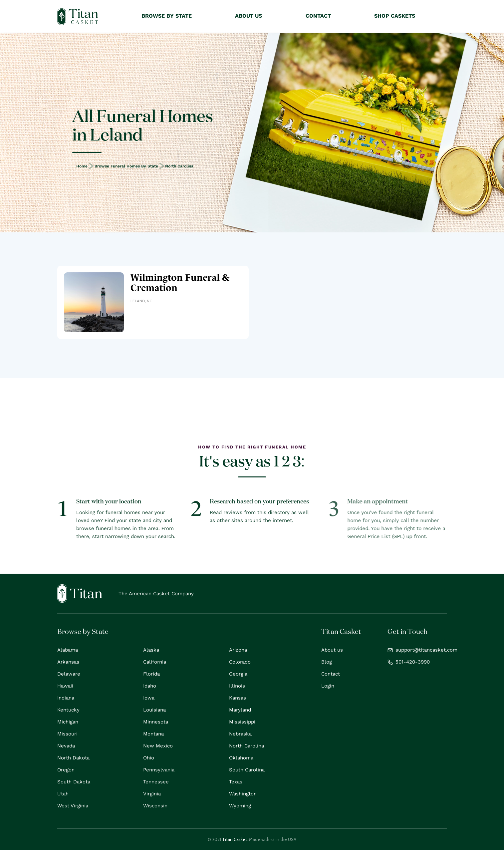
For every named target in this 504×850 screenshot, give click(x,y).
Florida (151, 674)
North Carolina (179, 166)
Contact (331, 674)
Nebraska (240, 734)
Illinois (237, 686)
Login (328, 686)
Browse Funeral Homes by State (126, 166)
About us (332, 650)
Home (82, 166)
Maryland (240, 710)
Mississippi (242, 722)
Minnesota (156, 722)
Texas (236, 782)
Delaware (69, 674)
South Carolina (247, 770)
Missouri (67, 734)
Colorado (240, 662)
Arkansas (68, 662)
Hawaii (65, 686)
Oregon (66, 770)
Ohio (149, 758)
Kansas (238, 698)
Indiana (66, 698)
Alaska (151, 650)
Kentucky (68, 710)
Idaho (150, 686)
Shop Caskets (395, 16)
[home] (78, 17)
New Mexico (158, 746)
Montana (153, 734)
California (155, 662)
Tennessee (156, 782)
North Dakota (73, 758)
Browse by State (167, 16)
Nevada (66, 746)
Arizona (238, 650)
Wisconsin (155, 806)
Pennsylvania (159, 770)
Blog (327, 662)
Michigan (68, 722)
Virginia (152, 794)
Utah (63, 794)
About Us (249, 16)
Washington (243, 794)
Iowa (149, 698)
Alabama (68, 650)
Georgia (238, 674)
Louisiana (154, 710)
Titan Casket (235, 839)
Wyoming (240, 806)
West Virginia (73, 806)
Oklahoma (241, 758)
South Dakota (74, 782)
